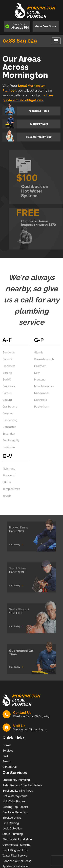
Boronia (7, 373)
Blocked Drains (12, 818)
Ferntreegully (11, 440)
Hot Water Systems (15, 796)
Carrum (7, 393)
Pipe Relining (11, 823)
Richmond (9, 469)
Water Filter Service (15, 856)
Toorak (7, 496)
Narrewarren (42, 393)
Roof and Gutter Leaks (17, 861)
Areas (6, 761)
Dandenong (10, 420)
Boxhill (7, 380)
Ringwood (9, 475)
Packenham (42, 407)
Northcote (41, 400)
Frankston (9, 447)
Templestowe (11, 489)
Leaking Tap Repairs (15, 807)
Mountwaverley (44, 386)
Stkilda (7, 482)
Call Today (19, 543)
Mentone (40, 380)
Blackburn (9, 366)
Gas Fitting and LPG (15, 850)
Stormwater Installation (17, 839)
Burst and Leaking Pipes (18, 791)
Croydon (8, 413)
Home (6, 745)
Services (8, 751)
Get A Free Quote (46, 26)
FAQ (5, 756)
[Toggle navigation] (56, 41)
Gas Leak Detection (15, 812)
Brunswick (9, 386)
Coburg (7, 400)
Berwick (7, 359)
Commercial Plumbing (16, 845)
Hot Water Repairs (14, 801)
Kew (37, 373)
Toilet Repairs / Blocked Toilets (22, 785)
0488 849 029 (20, 41)
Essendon (9, 434)
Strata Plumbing (13, 834)
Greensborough (44, 359)
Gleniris (39, 353)
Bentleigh (9, 353)
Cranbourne (10, 407)
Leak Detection (12, 829)
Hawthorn (40, 366)
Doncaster (9, 427)
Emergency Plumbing (16, 780)
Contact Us (10, 767)
